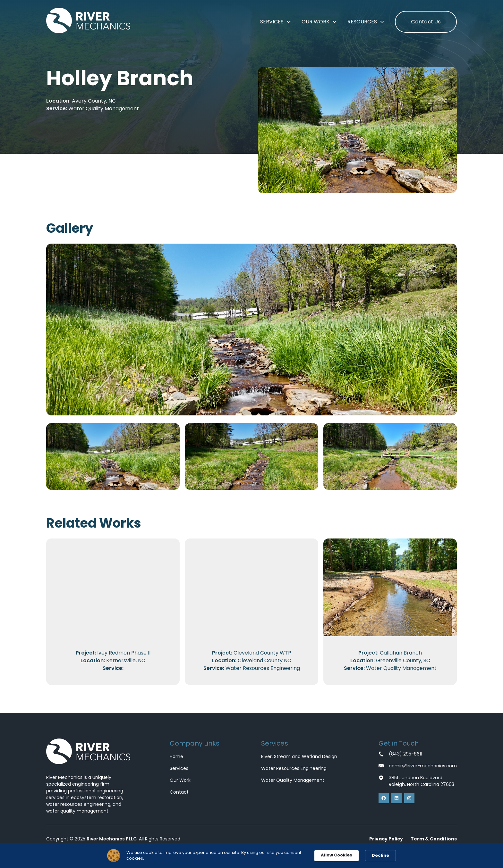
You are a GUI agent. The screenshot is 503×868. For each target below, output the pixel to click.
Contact (179, 792)
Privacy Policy (386, 839)
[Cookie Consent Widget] (251, 856)
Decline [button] (380, 855)
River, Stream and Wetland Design (299, 756)
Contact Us (426, 22)
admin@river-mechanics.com (423, 766)
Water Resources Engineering (294, 768)
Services (179, 768)
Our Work (180, 780)
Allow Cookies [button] (337, 855)
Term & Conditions (434, 839)
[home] (88, 22)
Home (176, 756)
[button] (276, 22)
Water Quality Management (293, 780)
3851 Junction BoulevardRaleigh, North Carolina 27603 (422, 781)
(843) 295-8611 (405, 754)
